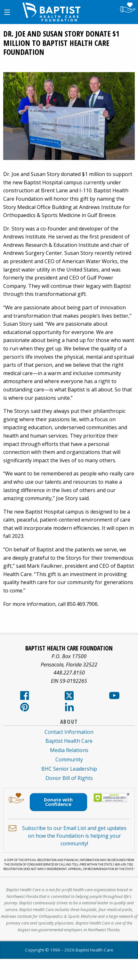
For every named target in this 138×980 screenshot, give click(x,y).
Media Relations (69, 750)
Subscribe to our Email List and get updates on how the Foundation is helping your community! (74, 836)
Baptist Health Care (69, 741)
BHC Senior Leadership (69, 769)
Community (69, 759)
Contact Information (69, 732)
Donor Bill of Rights (69, 778)
